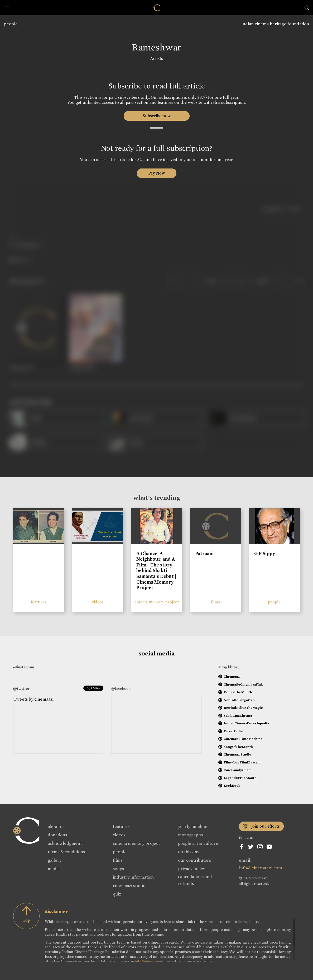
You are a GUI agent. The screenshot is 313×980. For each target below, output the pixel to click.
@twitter (21, 688)
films (215, 602)
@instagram (24, 667)
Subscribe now (156, 116)
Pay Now (157, 173)
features (39, 602)
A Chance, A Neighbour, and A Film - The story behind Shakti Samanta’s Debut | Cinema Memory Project (156, 571)
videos (98, 602)
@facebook (121, 688)
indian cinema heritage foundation (275, 24)
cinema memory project (157, 602)
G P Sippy (265, 554)
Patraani (204, 554)
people (11, 24)
